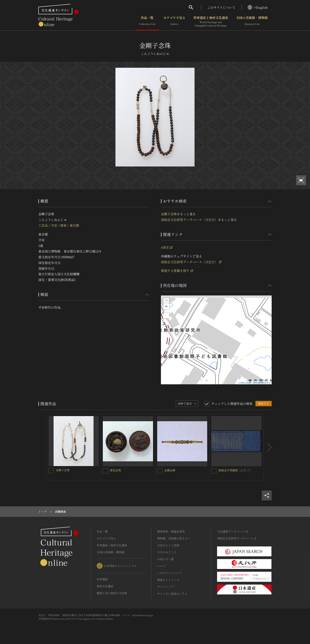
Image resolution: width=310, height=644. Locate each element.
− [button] (166, 307)
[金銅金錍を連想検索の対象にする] (160, 471)
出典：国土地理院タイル (259, 383)
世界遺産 (102, 579)
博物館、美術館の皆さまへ (174, 538)
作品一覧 (147, 22)
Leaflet (242, 383)
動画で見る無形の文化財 (112, 593)
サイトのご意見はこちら (172, 594)
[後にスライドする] (268, 447)
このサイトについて (221, 7)
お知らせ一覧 (165, 559)
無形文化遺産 (105, 586)
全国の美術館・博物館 (252, 22)
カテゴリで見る (174, 22)
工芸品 (43, 225)
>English (258, 7)
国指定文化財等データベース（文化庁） (189, 220)
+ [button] (166, 301)
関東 (63, 225)
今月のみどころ (167, 552)
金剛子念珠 (169, 214)
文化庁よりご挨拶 (168, 545)
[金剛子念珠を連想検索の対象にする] (51, 471)
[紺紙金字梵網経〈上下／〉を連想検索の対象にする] (214, 471)
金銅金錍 (170, 470)
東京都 (74, 225)
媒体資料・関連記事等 (171, 531)
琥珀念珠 (115, 470)
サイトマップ (165, 587)
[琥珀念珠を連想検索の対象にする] (105, 471)
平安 (54, 225)
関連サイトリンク (168, 580)
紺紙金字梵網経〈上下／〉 (235, 470)
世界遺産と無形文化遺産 (211, 22)
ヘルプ (161, 566)
